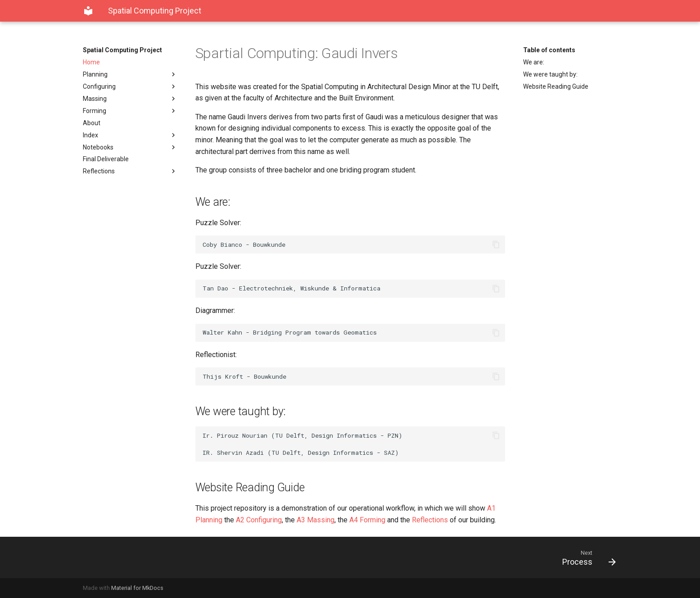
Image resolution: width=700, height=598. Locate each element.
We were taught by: (550, 74)
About (92, 123)
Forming (130, 111)
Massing (130, 99)
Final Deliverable (106, 159)
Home (91, 62)
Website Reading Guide (556, 86)
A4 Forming (367, 520)
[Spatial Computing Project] (88, 11)
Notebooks (130, 147)
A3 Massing (316, 520)
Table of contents (549, 50)
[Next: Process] (487, 557)
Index (130, 135)
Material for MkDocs (137, 588)
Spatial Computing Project (122, 50)
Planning (130, 74)
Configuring (130, 86)
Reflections (130, 171)
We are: (534, 62)
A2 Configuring (259, 520)
